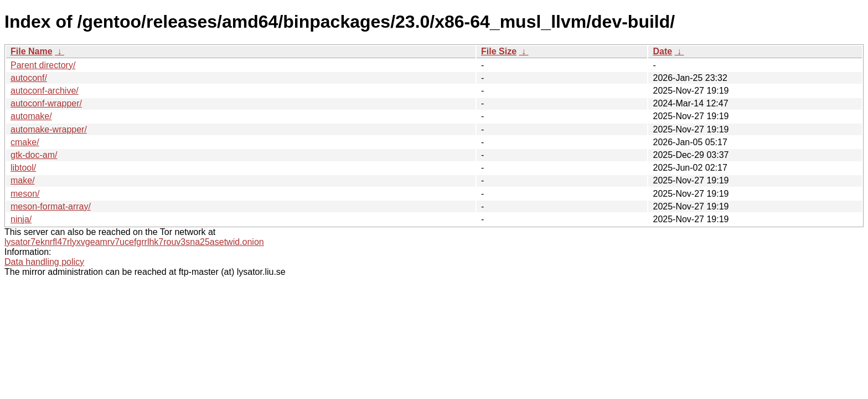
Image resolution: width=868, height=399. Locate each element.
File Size (499, 51)
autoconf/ (29, 78)
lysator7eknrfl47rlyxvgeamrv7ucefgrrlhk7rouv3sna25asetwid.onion (134, 242)
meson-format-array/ (51, 206)
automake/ (31, 116)
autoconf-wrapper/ (46, 103)
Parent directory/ (43, 65)
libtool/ (23, 168)
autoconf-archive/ (45, 91)
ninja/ (21, 219)
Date (662, 51)
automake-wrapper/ (49, 129)
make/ (23, 180)
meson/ (25, 194)
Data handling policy (44, 262)
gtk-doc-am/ (34, 155)
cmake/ (25, 142)
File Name (32, 51)
